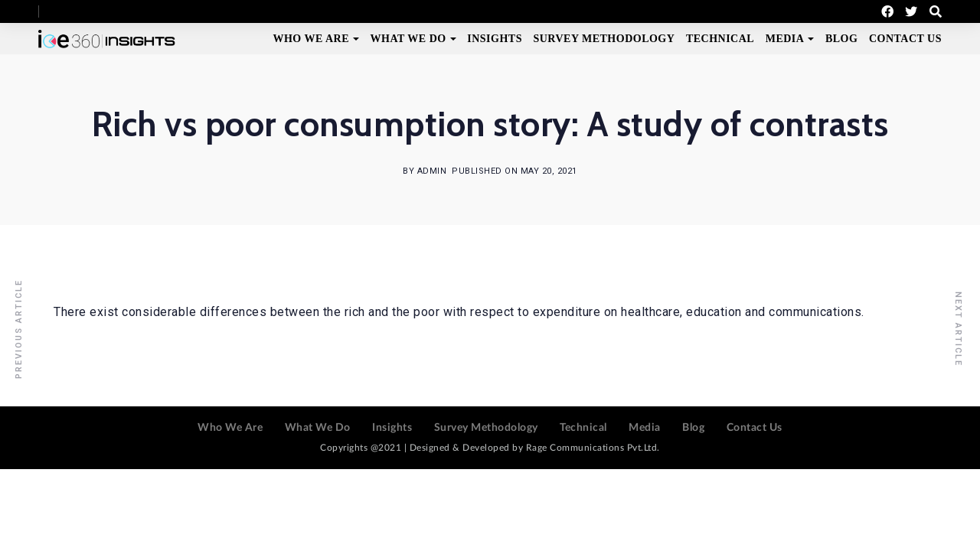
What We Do (408, 39)
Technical (720, 39)
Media (785, 39)
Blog (841, 39)
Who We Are (311, 39)
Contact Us (905, 39)
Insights (495, 39)
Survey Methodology (604, 39)
